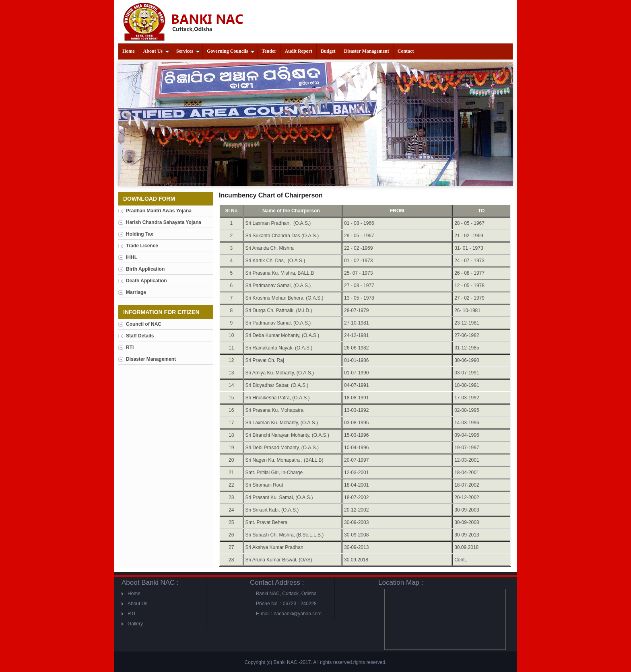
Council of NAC (144, 324)
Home (129, 51)
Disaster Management (367, 51)
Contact (406, 51)
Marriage (136, 292)
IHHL (132, 257)
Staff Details (140, 336)
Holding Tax (140, 234)
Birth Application (145, 269)
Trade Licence (142, 246)
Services (188, 51)
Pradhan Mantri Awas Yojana (159, 211)
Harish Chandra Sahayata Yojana (164, 222)
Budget (328, 51)
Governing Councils (231, 51)
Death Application (146, 281)
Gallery (135, 624)
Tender (269, 51)
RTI (130, 347)
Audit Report (299, 51)
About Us (156, 51)
